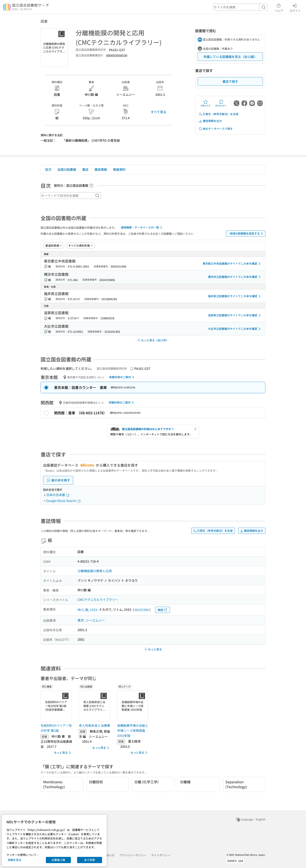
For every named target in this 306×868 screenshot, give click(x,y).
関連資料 (119, 169)
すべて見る (158, 112)
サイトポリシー (161, 855)
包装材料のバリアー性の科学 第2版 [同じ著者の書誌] (56, 728)
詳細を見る (15, 860)
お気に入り (205, 103)
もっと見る (63, 753)
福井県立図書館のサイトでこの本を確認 (235, 296)
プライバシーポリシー (133, 855)
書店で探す (230, 81)
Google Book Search (64, 501)
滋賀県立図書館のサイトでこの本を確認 (235, 315)
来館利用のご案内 (122, 377)
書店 (85, 169)
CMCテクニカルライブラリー (98, 599)
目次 (48, 169)
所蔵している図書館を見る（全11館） (230, 57)
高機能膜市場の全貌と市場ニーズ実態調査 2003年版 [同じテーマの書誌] (133, 730)
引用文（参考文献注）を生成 (218, 114)
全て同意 (90, 860)
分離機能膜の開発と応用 (95, 571)
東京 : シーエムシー (91, 620)
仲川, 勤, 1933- (88, 610)
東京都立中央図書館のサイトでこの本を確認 (232, 264)
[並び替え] (54, 245)
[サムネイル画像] (57, 706)
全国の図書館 (67, 169)
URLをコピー (221, 103)
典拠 (163, 610)
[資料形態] (80, 245)
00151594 (142, 610)
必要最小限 (58, 860)
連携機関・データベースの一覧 (142, 228)
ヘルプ (279, 7)
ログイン (295, 7)
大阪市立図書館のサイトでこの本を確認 (235, 329)
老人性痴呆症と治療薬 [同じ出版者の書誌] (94, 725)
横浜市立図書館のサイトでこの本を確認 (235, 277)
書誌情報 (101, 169)
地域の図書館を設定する (247, 234)
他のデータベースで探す (216, 129)
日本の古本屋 (58, 495)
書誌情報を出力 (210, 121)
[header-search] (240, 7)
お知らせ (109, 855)
